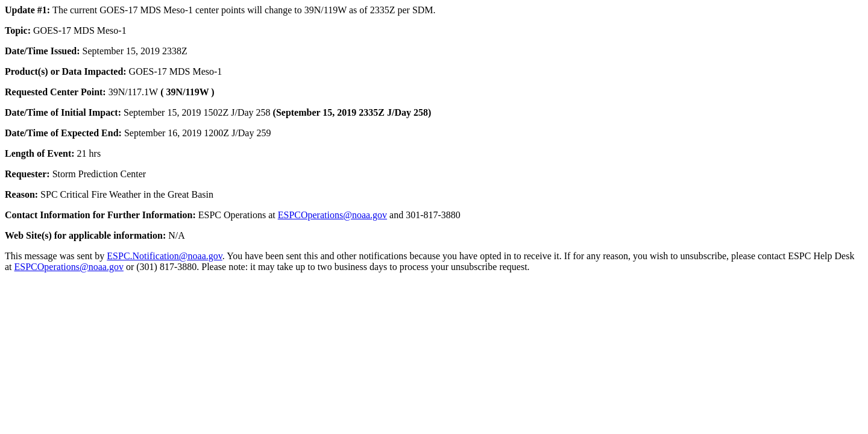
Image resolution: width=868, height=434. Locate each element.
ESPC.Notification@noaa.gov (164, 256)
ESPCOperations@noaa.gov (332, 215)
